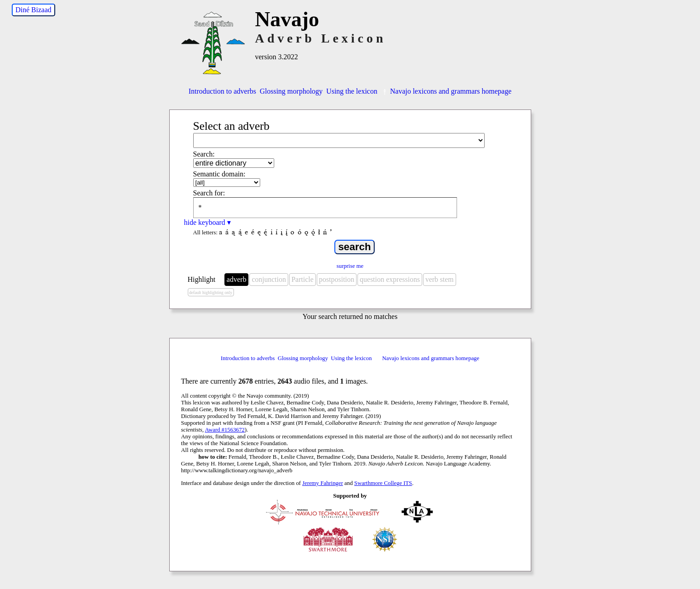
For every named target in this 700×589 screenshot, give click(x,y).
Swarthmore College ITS (383, 483)
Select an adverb (231, 126)
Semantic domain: (219, 174)
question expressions (390, 279)
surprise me (350, 266)
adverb (237, 279)
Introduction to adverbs (222, 91)
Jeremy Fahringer (323, 483)
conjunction (269, 279)
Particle (302, 279)
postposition (337, 279)
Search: (204, 154)
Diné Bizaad (33, 10)
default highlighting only (211, 292)
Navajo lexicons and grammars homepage (446, 91)
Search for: (209, 193)
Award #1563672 (225, 430)
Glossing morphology (291, 91)
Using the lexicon (352, 91)
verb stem (440, 279)
